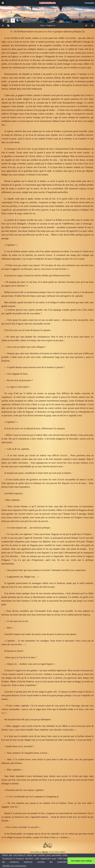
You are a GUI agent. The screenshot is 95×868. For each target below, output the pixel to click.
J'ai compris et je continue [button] (81, 861)
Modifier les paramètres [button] (14, 866)
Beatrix (48, 14)
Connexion (89, 3)
